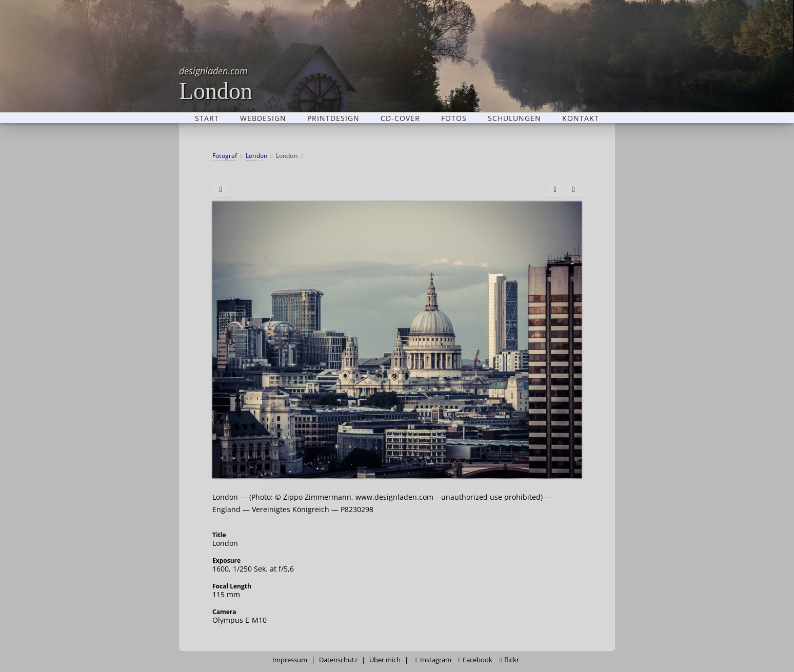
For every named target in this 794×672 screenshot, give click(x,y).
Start (207, 118)
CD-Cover (400, 118)
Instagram (433, 660)
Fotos (454, 118)
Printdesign (333, 118)
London (216, 83)
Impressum (290, 660)
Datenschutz (338, 660)
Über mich (385, 660)
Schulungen (514, 118)
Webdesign (263, 118)
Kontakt (581, 118)
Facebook (475, 660)
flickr (509, 660)
